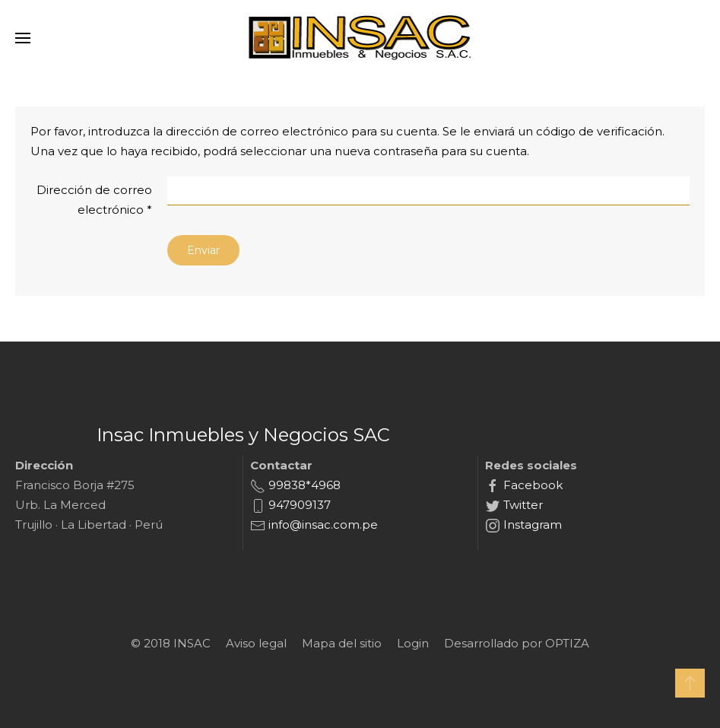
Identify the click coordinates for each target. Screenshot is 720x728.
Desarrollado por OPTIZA (517, 643)
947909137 (298, 505)
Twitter (522, 505)
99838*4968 (303, 485)
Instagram (531, 525)
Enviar (203, 250)
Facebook (531, 485)
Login (413, 643)
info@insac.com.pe (322, 525)
